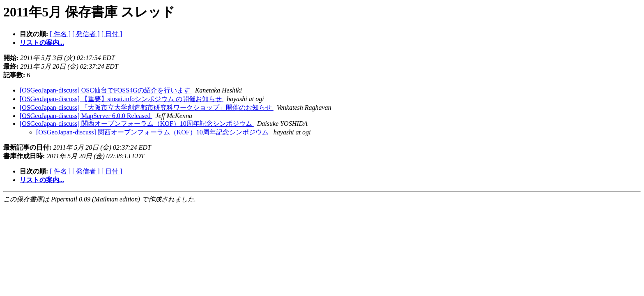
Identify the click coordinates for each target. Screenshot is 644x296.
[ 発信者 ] (86, 34)
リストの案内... (42, 43)
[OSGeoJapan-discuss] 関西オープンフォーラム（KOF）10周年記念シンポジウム (137, 124)
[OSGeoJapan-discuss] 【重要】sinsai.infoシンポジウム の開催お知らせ (122, 99)
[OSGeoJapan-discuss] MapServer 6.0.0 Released (86, 116)
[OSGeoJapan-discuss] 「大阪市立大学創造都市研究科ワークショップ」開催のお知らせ (147, 108)
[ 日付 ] (112, 34)
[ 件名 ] (60, 34)
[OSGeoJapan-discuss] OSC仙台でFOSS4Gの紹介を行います (106, 90)
